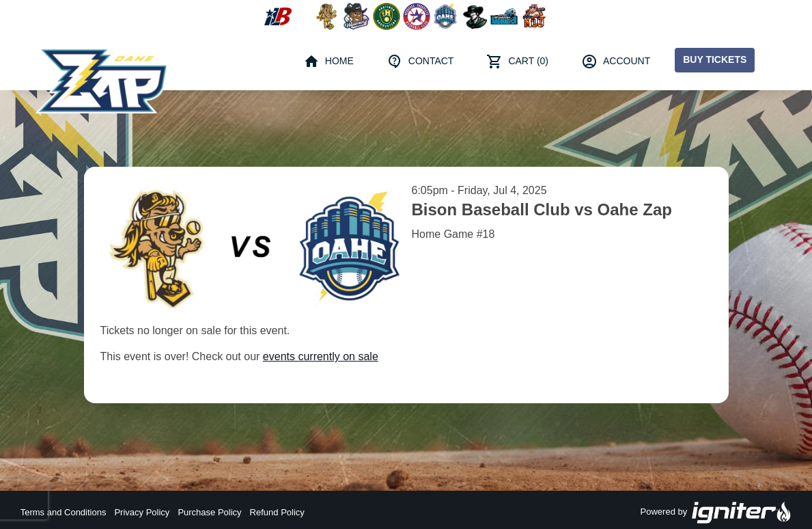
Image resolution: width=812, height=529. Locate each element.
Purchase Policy (209, 512)
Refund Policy (277, 512)
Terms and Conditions (64, 512)
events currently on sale (321, 356)
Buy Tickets (715, 59)
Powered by (716, 513)
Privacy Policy (142, 512)
